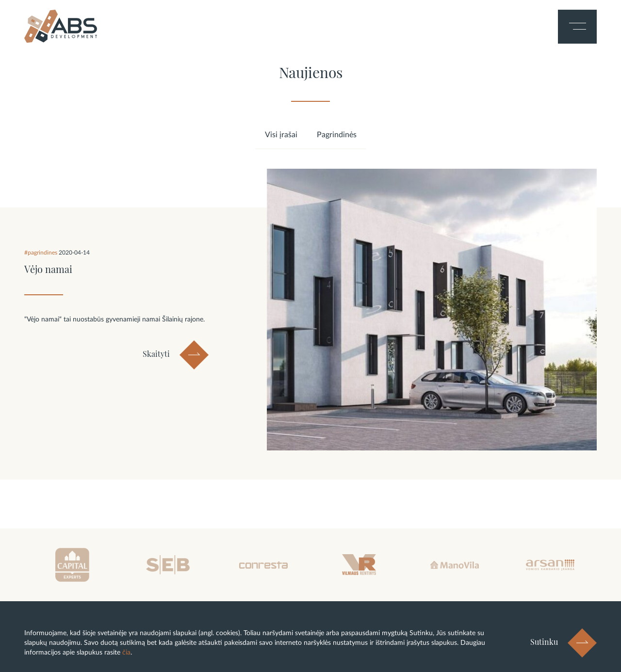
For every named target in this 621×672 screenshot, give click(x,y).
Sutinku (544, 642)
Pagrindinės (337, 135)
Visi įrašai (281, 135)
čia (126, 653)
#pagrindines (41, 253)
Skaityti (156, 354)
